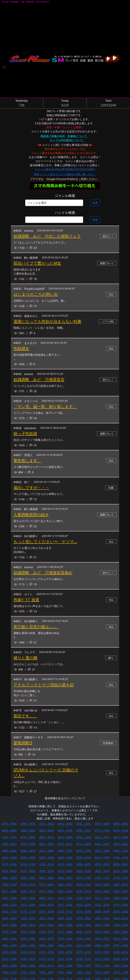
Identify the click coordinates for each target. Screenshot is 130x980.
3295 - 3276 (46, 905)
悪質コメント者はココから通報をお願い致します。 (65, 174)
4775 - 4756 (102, 831)
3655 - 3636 (102, 885)
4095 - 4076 (84, 864)
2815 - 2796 (102, 925)
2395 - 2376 (102, 945)
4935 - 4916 (84, 824)
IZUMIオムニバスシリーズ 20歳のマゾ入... (46, 773)
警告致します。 (27, 461)
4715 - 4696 (28, 837)
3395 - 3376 (84, 898)
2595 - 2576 (46, 939)
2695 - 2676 (84, 932)
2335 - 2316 (28, 952)
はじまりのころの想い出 (36, 294)
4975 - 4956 (46, 824)
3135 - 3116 (65, 912)
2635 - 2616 (9, 939)
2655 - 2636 (121, 932)
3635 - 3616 (121, 885)
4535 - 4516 (65, 844)
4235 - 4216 (84, 858)
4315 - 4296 (9, 858)
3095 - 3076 (102, 912)
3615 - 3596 (9, 891)
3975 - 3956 (65, 871)
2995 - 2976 (65, 918)
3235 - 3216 (102, 905)
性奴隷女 (21, 348)
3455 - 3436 (28, 898)
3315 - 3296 (28, 905)
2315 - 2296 (46, 952)
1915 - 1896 (28, 972)
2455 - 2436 (46, 945)
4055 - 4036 (121, 864)
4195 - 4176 (121, 858)
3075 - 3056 (121, 912)
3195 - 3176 (9, 912)
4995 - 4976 (28, 824)
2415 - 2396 (84, 945)
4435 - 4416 (28, 851)
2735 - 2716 (46, 932)
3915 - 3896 (121, 871)
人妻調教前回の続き (31, 515)
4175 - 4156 (9, 864)
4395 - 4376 (65, 851)
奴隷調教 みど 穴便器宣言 (39, 379)
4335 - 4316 (121, 851)
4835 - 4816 (46, 831)
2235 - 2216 (121, 952)
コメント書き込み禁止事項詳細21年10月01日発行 (65, 169)
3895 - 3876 (9, 878)
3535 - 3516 (84, 891)
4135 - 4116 (46, 864)
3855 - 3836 (46, 878)
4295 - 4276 (28, 858)
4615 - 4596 (121, 837)
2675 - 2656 (102, 932)
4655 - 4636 (84, 837)
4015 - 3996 (28, 871)
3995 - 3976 (46, 871)
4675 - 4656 (65, 837)
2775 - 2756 (9, 932)
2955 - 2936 (102, 918)
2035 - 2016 (46, 966)
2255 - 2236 (102, 952)
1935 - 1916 (9, 972)
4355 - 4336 (102, 851)
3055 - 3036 (9, 918)
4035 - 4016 (9, 871)
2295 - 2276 (65, 952)
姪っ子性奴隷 (25, 434)
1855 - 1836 (84, 972)
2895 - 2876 (28, 925)
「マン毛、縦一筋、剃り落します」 (45, 407)
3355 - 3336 (121, 898)
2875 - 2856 (46, 925)
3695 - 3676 (65, 885)
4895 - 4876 (121, 824)
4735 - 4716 (9, 837)
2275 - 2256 (84, 952)
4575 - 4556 (28, 844)
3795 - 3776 (102, 878)
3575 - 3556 (46, 891)
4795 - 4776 (84, 831)
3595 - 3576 (28, 891)
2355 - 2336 (9, 952)
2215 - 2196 (9, 959)
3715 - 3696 (46, 885)
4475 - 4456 (121, 844)
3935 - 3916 (102, 871)
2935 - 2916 (121, 918)
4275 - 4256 (46, 858)
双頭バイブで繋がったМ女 (37, 263)
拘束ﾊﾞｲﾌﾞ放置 (26, 600)
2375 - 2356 (121, 945)
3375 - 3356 (102, 898)
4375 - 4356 (84, 851)
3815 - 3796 (84, 878)
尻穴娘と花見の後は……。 (36, 627)
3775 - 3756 (121, 878)
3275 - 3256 (65, 905)
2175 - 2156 (46, 959)
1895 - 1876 (46, 972)
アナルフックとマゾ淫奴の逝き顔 (44, 685)
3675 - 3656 (84, 885)
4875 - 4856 (9, 831)
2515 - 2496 (121, 939)
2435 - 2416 (65, 945)
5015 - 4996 (9, 824)
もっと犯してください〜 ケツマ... (45, 542)
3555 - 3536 (65, 891)
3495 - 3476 (121, 891)
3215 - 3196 (121, 905)
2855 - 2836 (65, 925)
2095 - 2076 (121, 959)
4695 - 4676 (46, 837)
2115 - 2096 (102, 959)
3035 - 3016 (28, 918)
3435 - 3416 (46, 898)
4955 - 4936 (65, 824)
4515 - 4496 (84, 844)
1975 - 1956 (102, 966)
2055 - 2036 (28, 966)
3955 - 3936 (84, 871)
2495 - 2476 (9, 945)
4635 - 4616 (102, 837)
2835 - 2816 (84, 925)
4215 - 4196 (102, 858)
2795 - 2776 (121, 925)
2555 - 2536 (84, 939)
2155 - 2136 (65, 959)
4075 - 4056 (102, 864)
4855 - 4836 (28, 831)
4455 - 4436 (9, 851)
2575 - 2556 (65, 939)
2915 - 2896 (9, 925)
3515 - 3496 (102, 891)
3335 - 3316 (9, 905)
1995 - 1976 (84, 966)
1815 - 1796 (121, 972)
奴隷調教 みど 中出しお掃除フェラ (47, 236)
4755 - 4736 (121, 831)
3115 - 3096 (84, 912)
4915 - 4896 (102, 824)
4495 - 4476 (102, 844)
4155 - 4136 (28, 864)
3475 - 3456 (9, 898)
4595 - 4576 (9, 844)
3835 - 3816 (65, 878)
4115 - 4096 (65, 864)
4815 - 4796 (65, 831)
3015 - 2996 (46, 918)
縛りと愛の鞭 (25, 658)
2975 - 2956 (84, 918)
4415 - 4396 (46, 851)
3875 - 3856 (28, 878)
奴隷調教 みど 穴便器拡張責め (43, 573)
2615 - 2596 (28, 939)
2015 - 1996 (65, 966)
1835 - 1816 (102, 972)
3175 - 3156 (28, 912)
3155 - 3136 (46, 912)
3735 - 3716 (28, 885)
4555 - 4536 (46, 844)
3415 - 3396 (65, 898)
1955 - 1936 (121, 966)
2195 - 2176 (28, 959)
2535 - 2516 (102, 939)
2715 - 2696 (65, 932)
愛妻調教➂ (23, 743)
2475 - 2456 (28, 945)
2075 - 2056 (9, 966)
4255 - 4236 (65, 858)
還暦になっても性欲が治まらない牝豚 (47, 321)
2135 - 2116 (84, 959)
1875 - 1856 (65, 972)
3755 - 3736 (9, 885)
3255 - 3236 (84, 905)
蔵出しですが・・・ (31, 488)
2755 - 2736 (28, 932)
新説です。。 (25, 716)
